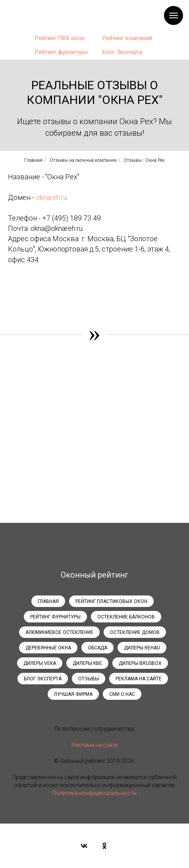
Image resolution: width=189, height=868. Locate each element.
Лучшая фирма (73, 694)
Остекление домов (135, 632)
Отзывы (89, 679)
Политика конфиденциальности (94, 793)
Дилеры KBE (87, 663)
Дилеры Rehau (142, 648)
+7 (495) (56, 218)
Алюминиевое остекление (59, 632)
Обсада (97, 648)
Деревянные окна (48, 648)
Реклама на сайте (139, 679)
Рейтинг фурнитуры (61, 52)
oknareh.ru (51, 197)
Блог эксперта (43, 679)
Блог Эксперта (122, 52)
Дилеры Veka (40, 663)
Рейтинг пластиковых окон (111, 601)
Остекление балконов (126, 617)
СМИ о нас (122, 694)
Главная (33, 160)
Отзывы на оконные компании (83, 160)
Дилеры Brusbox (140, 663)
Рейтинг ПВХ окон (60, 38)
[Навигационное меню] (174, 15)
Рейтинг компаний (127, 38)
